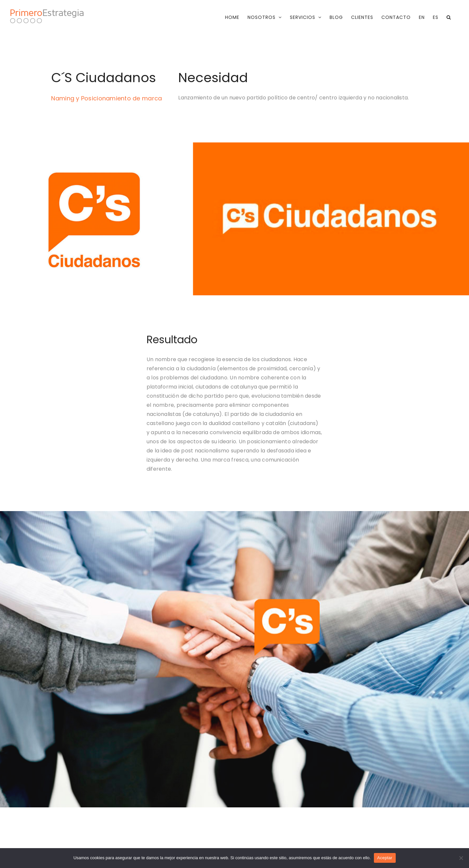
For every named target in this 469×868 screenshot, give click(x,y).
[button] (449, 17)
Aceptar (385, 858)
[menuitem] (422, 17)
